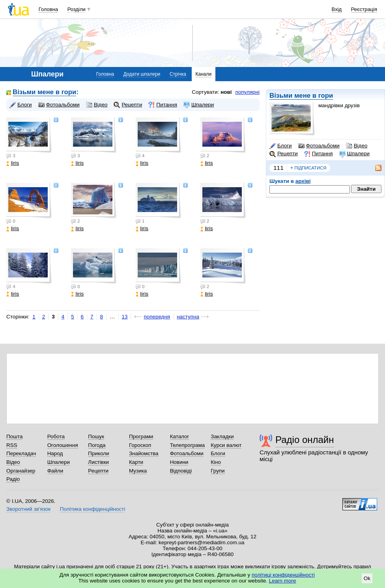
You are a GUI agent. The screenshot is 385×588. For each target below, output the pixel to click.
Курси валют (226, 445)
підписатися (308, 168)
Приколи (98, 453)
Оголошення (63, 445)
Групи (218, 471)
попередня (157, 317)
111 (278, 168)
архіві (303, 181)
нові (226, 92)
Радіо (13, 479)
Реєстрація (364, 9)
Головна (48, 9)
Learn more (283, 581)
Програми (141, 436)
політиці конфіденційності (283, 575)
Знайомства (144, 453)
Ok (367, 578)
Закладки (222, 436)
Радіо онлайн (305, 440)
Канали (204, 74)
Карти (136, 462)
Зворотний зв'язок (28, 509)
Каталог (180, 436)
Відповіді (181, 471)
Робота (56, 436)
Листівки (98, 462)
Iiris (13, 163)
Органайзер (21, 471)
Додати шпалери (142, 74)
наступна (188, 317)
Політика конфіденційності (93, 509)
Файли (55, 471)
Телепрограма (188, 445)
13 (125, 317)
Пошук (96, 436)
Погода (97, 445)
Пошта (14, 436)
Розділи (77, 9)
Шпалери (354, 154)
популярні (248, 92)
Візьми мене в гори (301, 96)
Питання (319, 154)
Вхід (337, 9)
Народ (55, 453)
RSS (12, 445)
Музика (138, 471)
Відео (357, 146)
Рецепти (284, 154)
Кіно (216, 462)
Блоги (281, 146)
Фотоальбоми (319, 146)
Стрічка (178, 74)
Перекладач (21, 453)
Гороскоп (140, 445)
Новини (179, 462)
